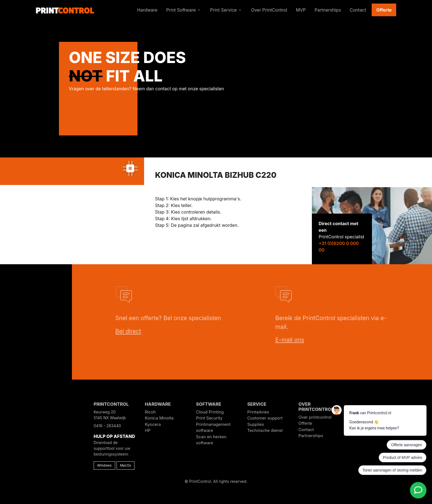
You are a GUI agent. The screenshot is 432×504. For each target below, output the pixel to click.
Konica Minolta (159, 418)
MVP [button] (301, 10)
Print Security (209, 418)
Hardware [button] (147, 10)
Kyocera (153, 424)
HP (148, 430)
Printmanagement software (213, 427)
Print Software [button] (181, 10)
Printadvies (258, 412)
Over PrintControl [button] (269, 10)
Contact (306, 430)
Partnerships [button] (328, 10)
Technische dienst (265, 430)
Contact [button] (358, 10)
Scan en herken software (211, 440)
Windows (104, 465)
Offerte (384, 10)
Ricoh (150, 412)
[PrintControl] (65, 10)
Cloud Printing (210, 412)
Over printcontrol (315, 417)
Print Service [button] (223, 10)
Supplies (256, 424)
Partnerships (311, 436)
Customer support (265, 418)
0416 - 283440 (107, 426)
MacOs (126, 465)
